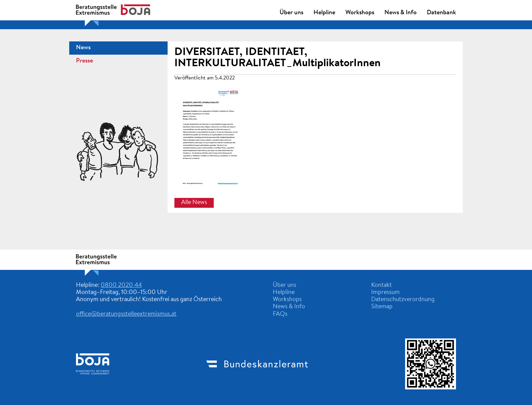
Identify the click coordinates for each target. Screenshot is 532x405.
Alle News (194, 203)
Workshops (360, 13)
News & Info (401, 13)
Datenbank (441, 13)
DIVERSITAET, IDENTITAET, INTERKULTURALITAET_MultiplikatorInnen (278, 58)
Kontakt (382, 286)
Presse (84, 61)
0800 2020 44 (121, 286)
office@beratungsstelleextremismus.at (126, 314)
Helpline (324, 13)
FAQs (280, 314)
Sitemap (382, 307)
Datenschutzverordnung (403, 300)
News (83, 48)
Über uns (291, 13)
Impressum (385, 293)
